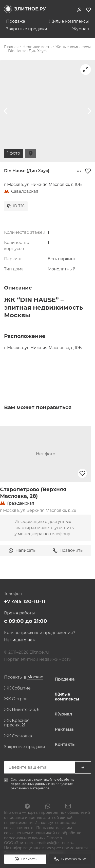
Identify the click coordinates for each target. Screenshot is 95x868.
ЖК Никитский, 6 (22, 710)
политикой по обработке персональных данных (43, 782)
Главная (11, 47)
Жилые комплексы (69, 21)
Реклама (64, 729)
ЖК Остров (16, 699)
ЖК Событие (17, 688)
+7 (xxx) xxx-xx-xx (70, 859)
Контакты (65, 745)
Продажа (16, 21)
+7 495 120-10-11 (25, 601)
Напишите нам (20, 640)
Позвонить (68, 550)
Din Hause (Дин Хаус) (27, 51)
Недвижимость (37, 47)
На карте (31, 153)
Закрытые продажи (27, 29)
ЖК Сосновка (18, 736)
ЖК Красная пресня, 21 (17, 723)
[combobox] (35, 677)
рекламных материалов (30, 788)
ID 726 (16, 206)
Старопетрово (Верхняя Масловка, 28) (33, 493)
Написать (25, 859)
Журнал (81, 29)
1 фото (14, 153)
